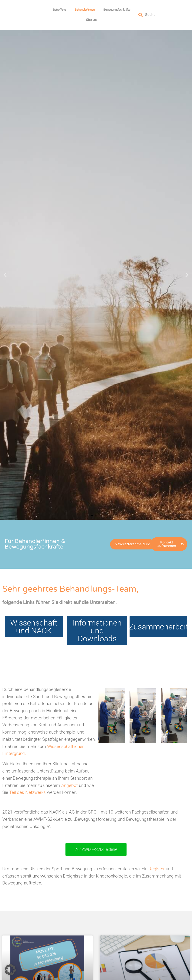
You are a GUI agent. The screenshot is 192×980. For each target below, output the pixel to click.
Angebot (70, 785)
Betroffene (60, 10)
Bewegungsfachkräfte (118, 10)
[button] (5, 275)
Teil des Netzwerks (28, 792)
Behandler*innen (86, 10)
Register (156, 869)
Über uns (93, 20)
